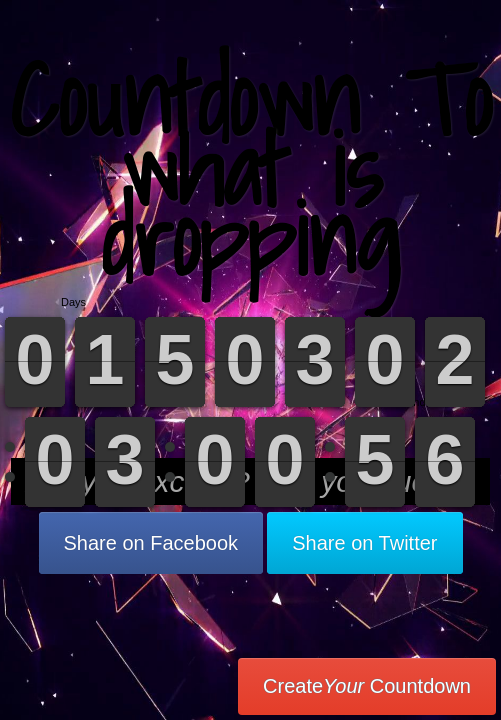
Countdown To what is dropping (250, 169)
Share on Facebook (151, 543)
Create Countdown (367, 686)
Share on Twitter (364, 543)
